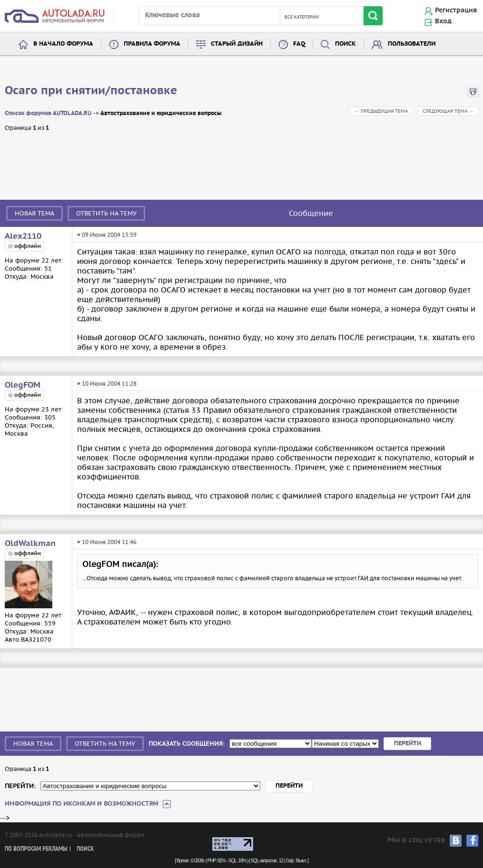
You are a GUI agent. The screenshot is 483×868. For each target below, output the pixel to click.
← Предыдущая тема (381, 111)
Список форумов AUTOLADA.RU (48, 113)
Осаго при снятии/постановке (91, 91)
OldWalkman (30, 544)
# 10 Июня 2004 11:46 (107, 542)
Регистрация (456, 10)
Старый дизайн (237, 44)
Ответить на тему (106, 213)
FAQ (299, 44)
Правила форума (152, 44)
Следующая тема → (448, 111)
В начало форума (63, 44)
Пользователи (412, 44)
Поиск (345, 44)
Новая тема (34, 213)
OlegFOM (23, 385)
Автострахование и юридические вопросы (161, 113)
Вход (443, 21)
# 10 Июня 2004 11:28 (107, 384)
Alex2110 (23, 236)
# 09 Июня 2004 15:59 (107, 235)
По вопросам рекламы (36, 849)
